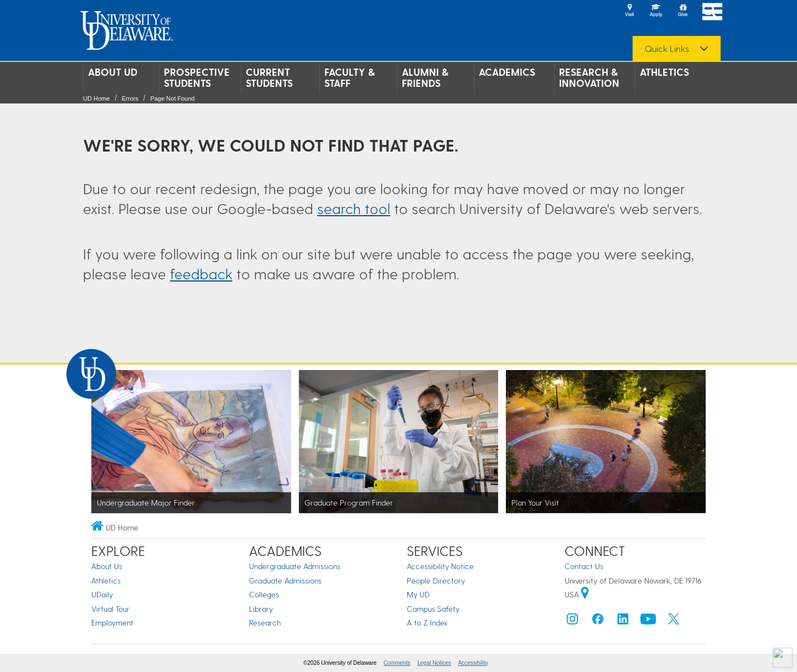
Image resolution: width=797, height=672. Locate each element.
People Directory (436, 580)
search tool (354, 208)
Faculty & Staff (350, 77)
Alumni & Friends (425, 77)
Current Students (269, 77)
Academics (507, 72)
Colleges (264, 594)
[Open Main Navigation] (712, 11)
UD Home (96, 98)
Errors (130, 98)
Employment (112, 622)
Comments (397, 663)
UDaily (102, 594)
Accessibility (473, 663)
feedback (201, 274)
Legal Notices (434, 663)
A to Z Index (427, 622)
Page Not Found (173, 98)
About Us (107, 566)
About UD (113, 72)
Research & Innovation (589, 77)
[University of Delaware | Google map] (585, 594)
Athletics (664, 72)
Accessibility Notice (440, 566)
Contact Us (584, 566)
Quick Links (667, 49)
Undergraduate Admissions (295, 566)
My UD (418, 594)
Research (265, 622)
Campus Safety (433, 609)
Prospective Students (197, 77)
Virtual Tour (110, 609)
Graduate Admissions (285, 580)
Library (261, 609)
